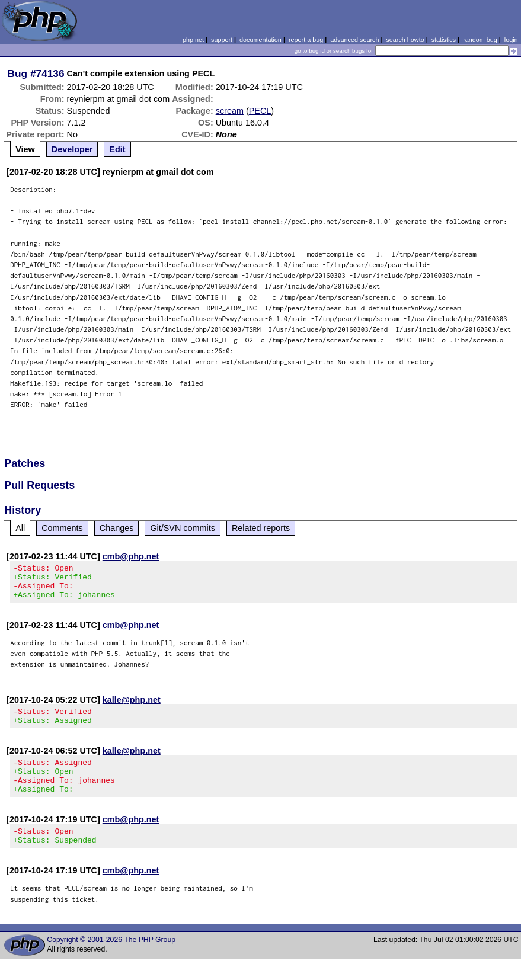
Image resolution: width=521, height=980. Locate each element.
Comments (62, 528)
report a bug (306, 40)
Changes (117, 528)
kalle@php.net (132, 707)
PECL (260, 111)
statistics (444, 40)
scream (230, 111)
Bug (18, 73)
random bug (480, 40)
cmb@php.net (131, 556)
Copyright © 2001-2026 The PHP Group (111, 961)
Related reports (261, 528)
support (222, 40)
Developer (72, 149)
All (20, 528)
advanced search (354, 40)
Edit (117, 149)
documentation (260, 40)
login (511, 40)
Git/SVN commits (183, 528)
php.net (193, 40)
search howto (405, 40)
